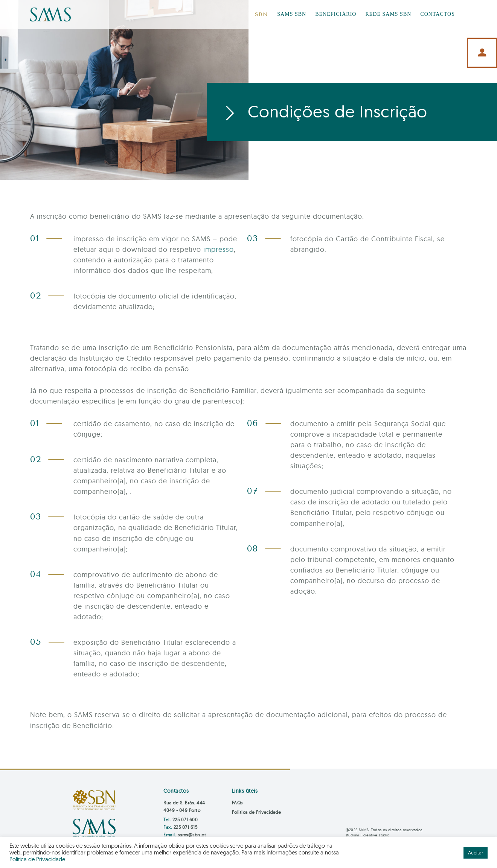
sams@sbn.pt (192, 835)
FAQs (237, 803)
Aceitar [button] (476, 853)
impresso (219, 249)
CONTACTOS (438, 14)
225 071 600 (185, 820)
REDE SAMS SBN (388, 14)
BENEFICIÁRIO (336, 14)
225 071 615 (186, 827)
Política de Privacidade (37, 859)
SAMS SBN (292, 14)
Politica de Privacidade (257, 812)
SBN (261, 14)
